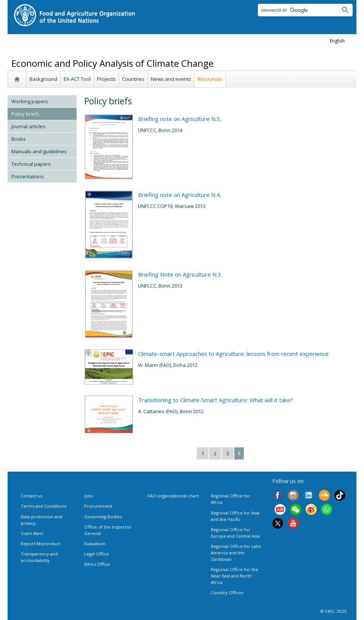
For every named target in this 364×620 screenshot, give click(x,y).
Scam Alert (32, 533)
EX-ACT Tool (77, 79)
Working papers (30, 101)
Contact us (32, 496)
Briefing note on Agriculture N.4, (180, 195)
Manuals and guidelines (39, 151)
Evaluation (95, 544)
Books (19, 139)
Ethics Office (97, 564)
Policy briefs (25, 114)
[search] (296, 10)
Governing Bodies (103, 517)
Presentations (28, 176)
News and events (171, 79)
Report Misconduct (41, 544)
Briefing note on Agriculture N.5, (180, 119)
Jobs (89, 496)
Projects (106, 79)
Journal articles (28, 126)
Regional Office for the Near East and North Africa (235, 576)
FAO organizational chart (173, 496)
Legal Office (96, 554)
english (337, 41)
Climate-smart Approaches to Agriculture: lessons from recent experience (233, 354)
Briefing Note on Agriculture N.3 (180, 274)
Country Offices (227, 592)
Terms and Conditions (44, 506)
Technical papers (31, 164)
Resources (210, 79)
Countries (133, 79)
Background (43, 79)
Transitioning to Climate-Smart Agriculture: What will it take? (216, 400)
